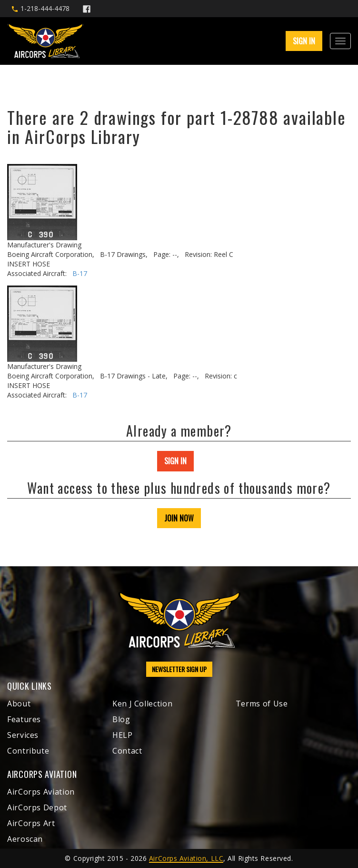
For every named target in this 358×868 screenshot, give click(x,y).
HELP (123, 735)
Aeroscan (25, 839)
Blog (121, 719)
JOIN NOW (179, 518)
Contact (127, 751)
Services (23, 735)
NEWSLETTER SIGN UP (179, 669)
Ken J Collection (142, 704)
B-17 (80, 273)
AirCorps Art (31, 823)
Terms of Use (262, 704)
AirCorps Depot (37, 807)
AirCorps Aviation (41, 792)
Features (24, 719)
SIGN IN (304, 41)
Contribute (28, 751)
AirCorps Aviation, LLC (186, 858)
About (19, 704)
